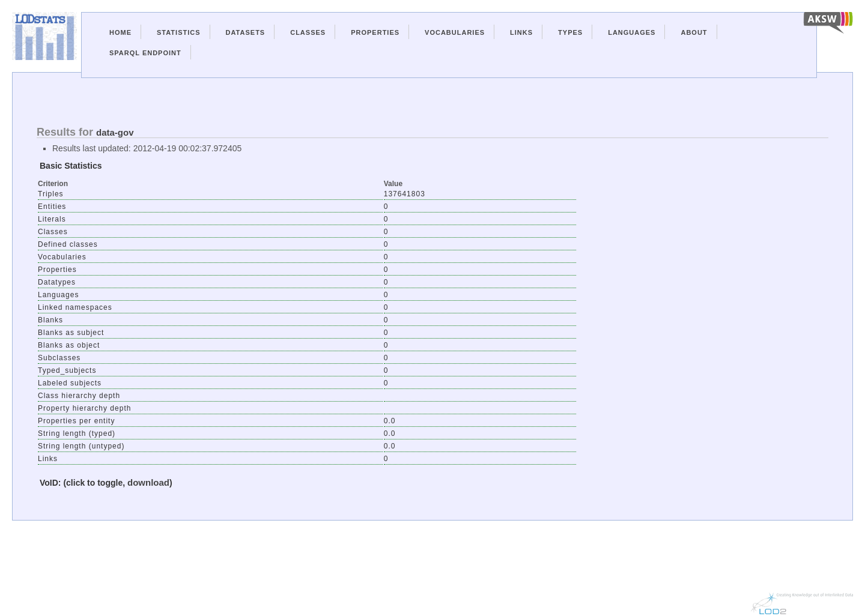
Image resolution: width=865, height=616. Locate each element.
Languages (632, 32)
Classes (308, 32)
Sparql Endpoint (145, 53)
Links (521, 32)
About (694, 32)
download (148, 482)
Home (120, 32)
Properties (375, 32)
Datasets (246, 32)
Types (570, 32)
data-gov (115, 132)
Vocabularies (455, 32)
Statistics (179, 32)
